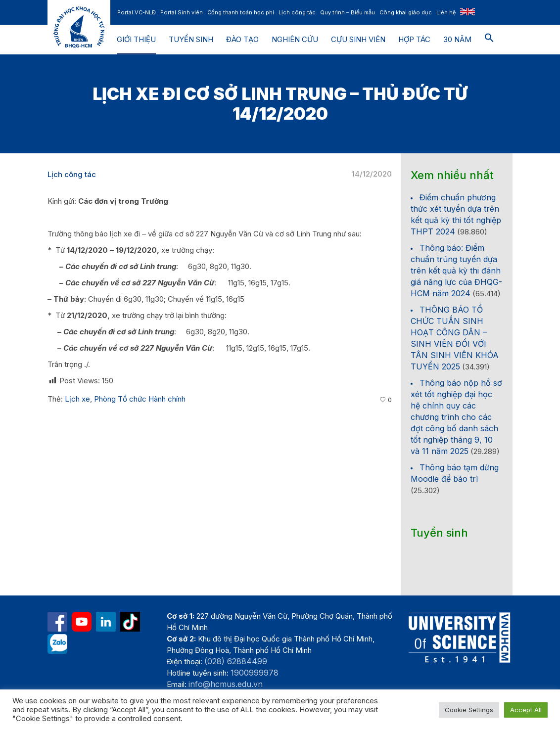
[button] (489, 40)
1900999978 (255, 673)
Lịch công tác (72, 174)
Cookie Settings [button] (469, 710)
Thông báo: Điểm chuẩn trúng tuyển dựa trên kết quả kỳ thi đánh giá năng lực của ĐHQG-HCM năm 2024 (456, 271)
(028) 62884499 (236, 661)
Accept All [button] (526, 710)
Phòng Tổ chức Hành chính (140, 399)
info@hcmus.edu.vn (226, 684)
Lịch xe (77, 399)
